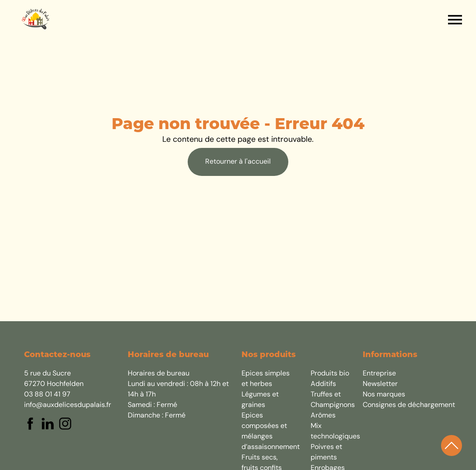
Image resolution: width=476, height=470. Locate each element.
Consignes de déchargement (409, 405)
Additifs (323, 384)
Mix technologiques (335, 431)
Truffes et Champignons (333, 400)
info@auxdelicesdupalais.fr (68, 405)
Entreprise (379, 374)
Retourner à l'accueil (238, 162)
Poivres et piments (326, 452)
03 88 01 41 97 (47, 395)
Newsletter (380, 384)
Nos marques (384, 395)
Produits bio (330, 374)
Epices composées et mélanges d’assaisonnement (266, 431)
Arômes (323, 416)
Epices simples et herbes (266, 379)
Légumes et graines (260, 400)
